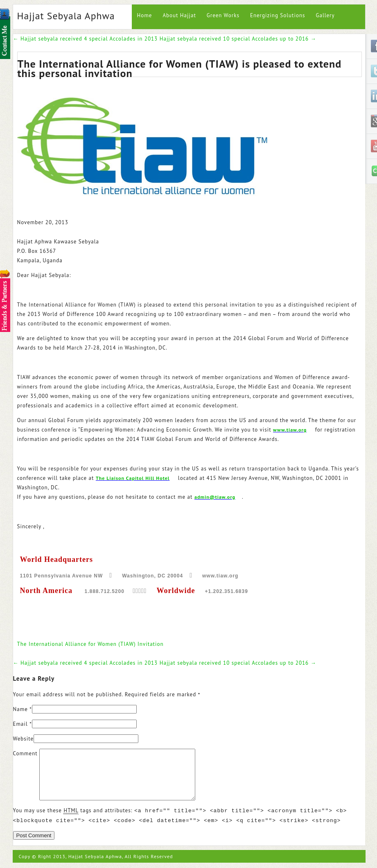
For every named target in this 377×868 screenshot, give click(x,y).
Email (20, 724)
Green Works (223, 15)
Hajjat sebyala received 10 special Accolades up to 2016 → (238, 39)
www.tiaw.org (290, 430)
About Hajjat (179, 15)
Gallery (325, 15)
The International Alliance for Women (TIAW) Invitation (90, 644)
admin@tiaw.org (215, 497)
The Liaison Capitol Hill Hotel (133, 478)
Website (24, 739)
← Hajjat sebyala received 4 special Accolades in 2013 (86, 39)
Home (145, 15)
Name (20, 709)
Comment (25, 753)
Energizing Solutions (278, 15)
